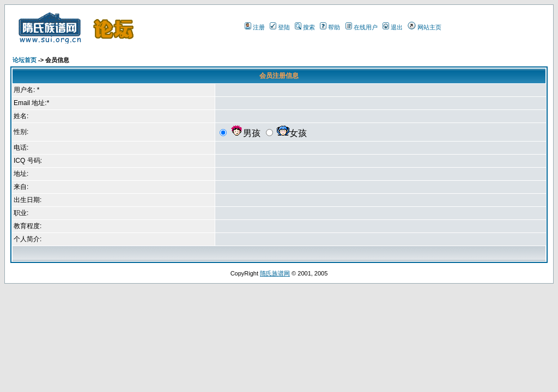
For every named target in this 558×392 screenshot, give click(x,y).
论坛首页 (25, 60)
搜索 (309, 27)
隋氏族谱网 (275, 273)
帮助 (334, 27)
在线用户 (366, 27)
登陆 (284, 27)
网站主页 (429, 27)
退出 (397, 27)
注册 (259, 27)
